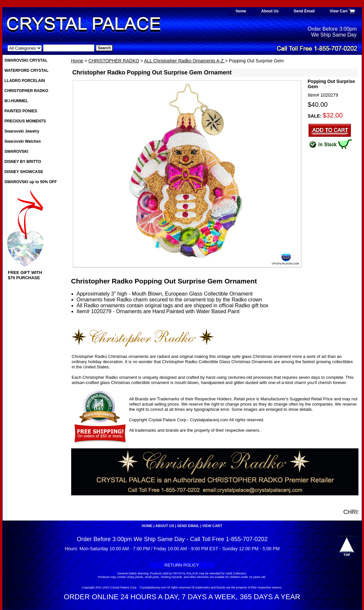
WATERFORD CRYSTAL (27, 71)
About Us (270, 11)
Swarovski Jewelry (22, 131)
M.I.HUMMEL (16, 101)
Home (77, 61)
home (241, 11)
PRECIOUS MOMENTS (25, 121)
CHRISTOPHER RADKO (114, 61)
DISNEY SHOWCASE (24, 172)
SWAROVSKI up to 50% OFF (31, 182)
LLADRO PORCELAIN (25, 81)
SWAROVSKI (16, 152)
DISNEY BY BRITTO (23, 162)
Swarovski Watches (23, 141)
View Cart (339, 11)
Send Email (304, 11)
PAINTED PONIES (21, 111)
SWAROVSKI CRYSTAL (26, 60)
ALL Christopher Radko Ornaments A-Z (184, 61)
